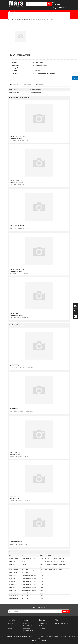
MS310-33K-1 (12, 581)
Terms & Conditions (29, 626)
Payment (10, 628)
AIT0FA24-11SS (15, 364)
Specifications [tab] (14, 85)
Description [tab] (40, 85)
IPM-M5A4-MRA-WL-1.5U (17, 225)
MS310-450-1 (12, 584)
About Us (13, 21)
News (62, 16)
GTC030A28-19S (15, 453)
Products (22, 16)
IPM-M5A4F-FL (14, 314)
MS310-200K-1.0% (14, 570)
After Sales (42, 628)
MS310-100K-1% (13, 558)
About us (56, 636)
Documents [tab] (27, 85)
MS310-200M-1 (13, 573)
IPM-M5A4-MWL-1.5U (16, 181)
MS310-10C (12, 561)
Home (12, 16)
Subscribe (66, 611)
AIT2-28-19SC (14, 408)
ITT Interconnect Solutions (40, 65)
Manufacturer (35, 16)
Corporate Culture (28, 630)
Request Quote (50, 16)
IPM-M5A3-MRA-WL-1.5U (17, 137)
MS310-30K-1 (12, 579)
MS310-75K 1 (12, 590)
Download (36, 70)
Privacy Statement (28, 624)
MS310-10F (12, 564)
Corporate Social (44, 624)
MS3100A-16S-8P (14, 596)
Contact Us (25, 21)
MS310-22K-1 (12, 576)
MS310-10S (12, 567)
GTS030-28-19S (15, 497)
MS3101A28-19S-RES (16, 541)
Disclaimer (42, 626)
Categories (13, 12)
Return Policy (27, 628)
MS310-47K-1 (12, 587)
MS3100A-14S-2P (14, 593)
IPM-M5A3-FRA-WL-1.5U (17, 270)
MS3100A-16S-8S (14, 599)
